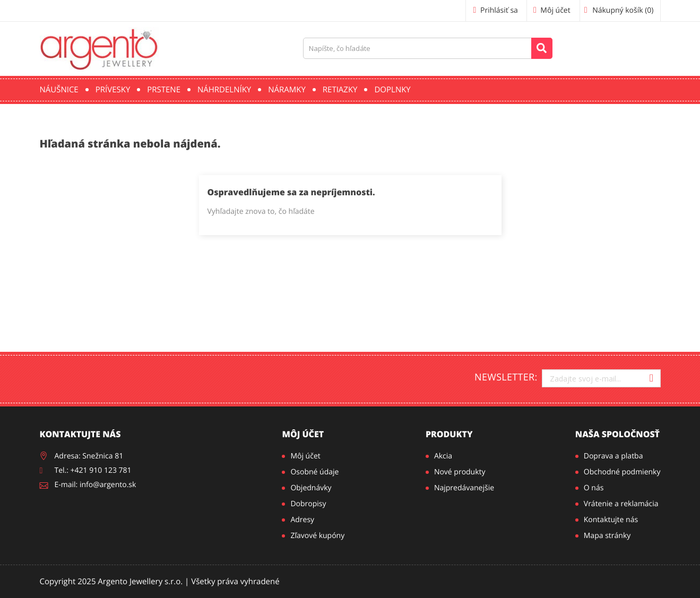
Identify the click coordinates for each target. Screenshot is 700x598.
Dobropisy (308, 504)
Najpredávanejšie (464, 488)
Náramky (287, 90)
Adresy (302, 520)
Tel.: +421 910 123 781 (93, 470)
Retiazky (340, 90)
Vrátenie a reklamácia (621, 504)
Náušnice (59, 90)
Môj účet (303, 434)
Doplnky (392, 90)
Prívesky (113, 90)
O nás (594, 488)
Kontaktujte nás (611, 520)
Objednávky (311, 488)
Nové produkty (460, 472)
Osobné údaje (314, 472)
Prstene (164, 90)
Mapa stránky (607, 536)
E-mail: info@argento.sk (96, 485)
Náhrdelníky (224, 90)
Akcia (443, 456)
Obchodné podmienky (622, 472)
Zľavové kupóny (317, 536)
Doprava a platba (613, 456)
